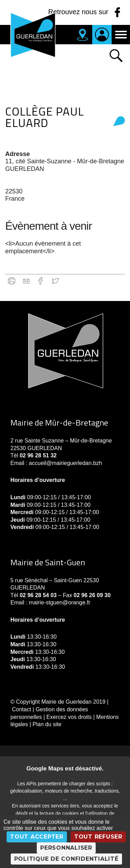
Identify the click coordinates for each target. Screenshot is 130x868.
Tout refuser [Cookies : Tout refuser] (98, 837)
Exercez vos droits (69, 717)
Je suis (102, 35)
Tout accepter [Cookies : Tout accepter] (37, 837)
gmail (26, 281)
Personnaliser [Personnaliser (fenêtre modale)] (66, 848)
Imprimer (12, 281)
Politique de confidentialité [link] (66, 859)
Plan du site (47, 724)
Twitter (55, 281)
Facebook (41, 281)
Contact (21, 709)
